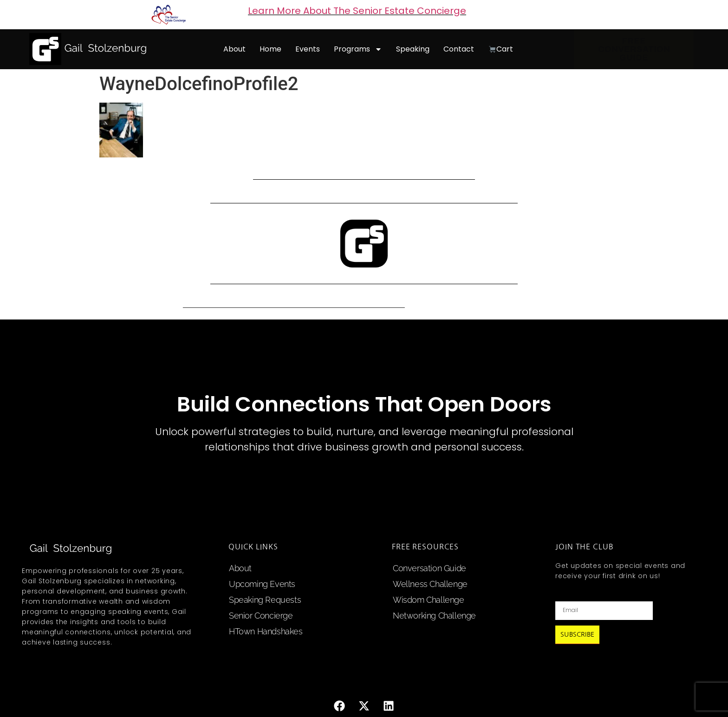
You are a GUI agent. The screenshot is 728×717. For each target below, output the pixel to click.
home (270, 49)
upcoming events (262, 584)
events (308, 49)
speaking (413, 49)
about (234, 49)
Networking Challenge (434, 616)
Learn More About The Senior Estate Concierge (357, 11)
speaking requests (265, 600)
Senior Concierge (261, 616)
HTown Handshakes (266, 631)
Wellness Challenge (430, 584)
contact (459, 49)
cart (501, 49)
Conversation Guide (429, 568)
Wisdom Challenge (429, 600)
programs (358, 49)
